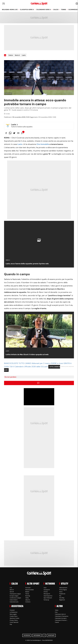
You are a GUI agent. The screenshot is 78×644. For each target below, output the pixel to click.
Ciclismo (28, 602)
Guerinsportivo (48, 596)
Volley (27, 598)
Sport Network (48, 598)
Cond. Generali (14, 622)
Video (57, 610)
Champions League (15, 594)
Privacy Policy (14, 620)
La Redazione (14, 612)
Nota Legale (13, 614)
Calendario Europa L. (61, 618)
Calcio (56, 10)
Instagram (37, 635)
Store (61, 592)
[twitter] (14, 133)
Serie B (12, 592)
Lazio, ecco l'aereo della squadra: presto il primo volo (27, 264)
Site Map (62, 598)
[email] (18, 133)
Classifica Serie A (27, 10)
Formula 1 (28, 588)
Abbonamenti (63, 588)
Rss (60, 596)
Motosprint (47, 594)
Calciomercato (14, 602)
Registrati (62, 600)
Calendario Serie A (44, 10)
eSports (28, 600)
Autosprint (47, 590)
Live (11, 588)
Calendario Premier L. (61, 620)
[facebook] (6, 133)
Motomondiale (30, 590)
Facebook (27, 635)
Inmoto (46, 592)
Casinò (57, 622)
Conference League (15, 598)
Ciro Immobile (43, 144)
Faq (11, 624)
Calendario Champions (62, 616)
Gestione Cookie (14, 618)
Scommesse (73, 10)
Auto (45, 588)
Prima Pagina (63, 590)
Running (28, 596)
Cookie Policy (14, 616)
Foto (56, 612)
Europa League (14, 596)
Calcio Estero (14, 600)
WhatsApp (51, 635)
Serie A (17, 55)
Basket (27, 592)
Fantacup (46, 600)
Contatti (12, 610)
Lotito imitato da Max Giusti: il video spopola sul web (27, 354)
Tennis (63, 10)
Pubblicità (62, 594)
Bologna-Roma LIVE (10, 10)
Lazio (24, 55)
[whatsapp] (10, 133)
